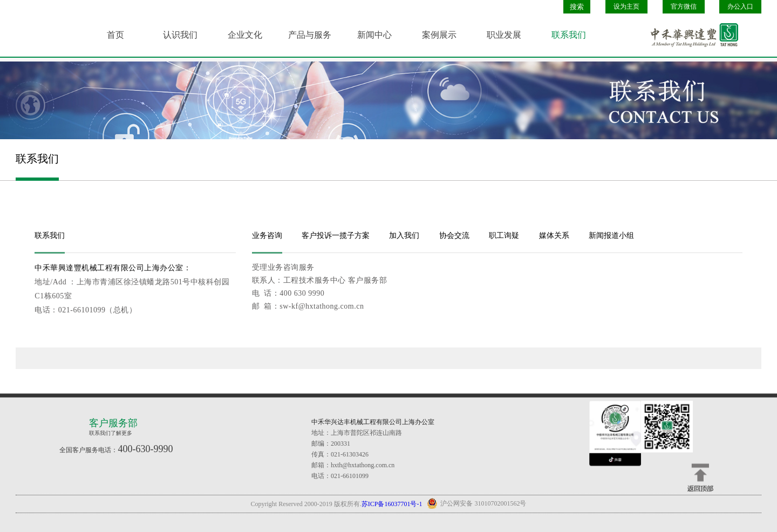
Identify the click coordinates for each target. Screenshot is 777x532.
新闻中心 (374, 35)
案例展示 (439, 35)
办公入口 (740, 6)
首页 (115, 35)
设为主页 (626, 6)
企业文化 (245, 35)
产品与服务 (310, 35)
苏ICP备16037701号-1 (392, 504)
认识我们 (180, 35)
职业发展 (504, 35)
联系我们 (569, 35)
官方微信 (684, 6)
